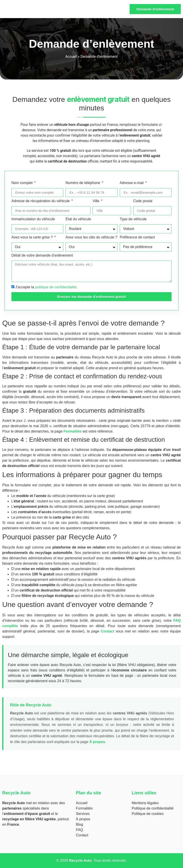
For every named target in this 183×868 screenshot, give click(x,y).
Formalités (73, 431)
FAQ (79, 830)
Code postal (143, 201)
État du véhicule (78, 219)
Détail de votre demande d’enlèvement (42, 255)
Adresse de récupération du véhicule (41, 201)
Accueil (71, 57)
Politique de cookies (148, 814)
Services (83, 814)
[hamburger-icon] (120, 9)
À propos (97, 742)
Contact (107, 631)
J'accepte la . (46, 287)
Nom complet (23, 183)
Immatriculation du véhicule (33, 219)
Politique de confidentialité (152, 808)
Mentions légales (145, 803)
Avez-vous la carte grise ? (33, 237)
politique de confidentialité (56, 287)
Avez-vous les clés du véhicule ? (91, 237)
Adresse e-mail (132, 183)
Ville (96, 201)
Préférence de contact (137, 237)
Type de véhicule (133, 219)
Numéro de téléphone (83, 183)
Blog (79, 824)
